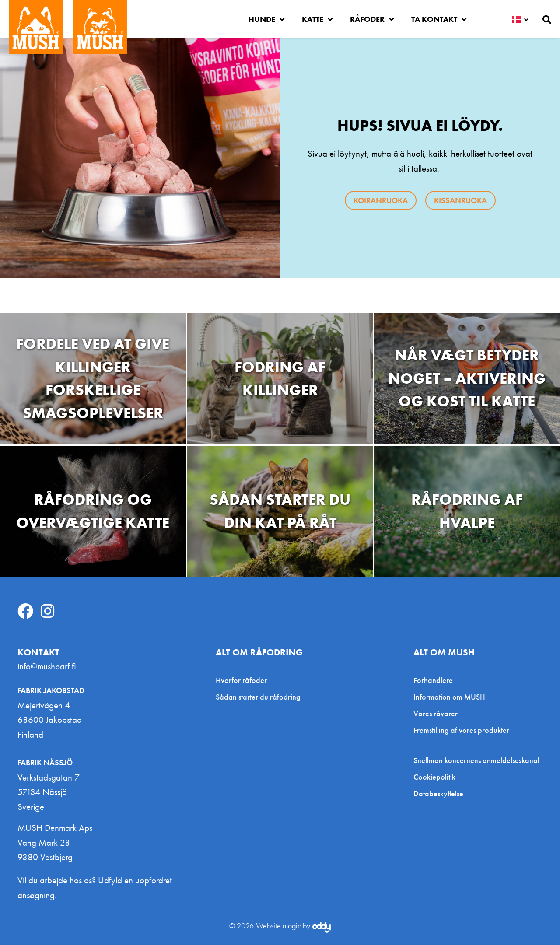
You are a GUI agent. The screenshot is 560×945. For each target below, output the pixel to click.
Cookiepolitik (434, 777)
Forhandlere (433, 680)
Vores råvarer (436, 713)
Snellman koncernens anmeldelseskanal (476, 760)
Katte (317, 19)
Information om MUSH (449, 697)
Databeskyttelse (438, 794)
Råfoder (372, 19)
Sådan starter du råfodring (258, 697)
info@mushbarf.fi (47, 666)
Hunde (266, 19)
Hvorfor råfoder (241, 680)
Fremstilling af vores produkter (461, 730)
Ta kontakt (439, 19)
